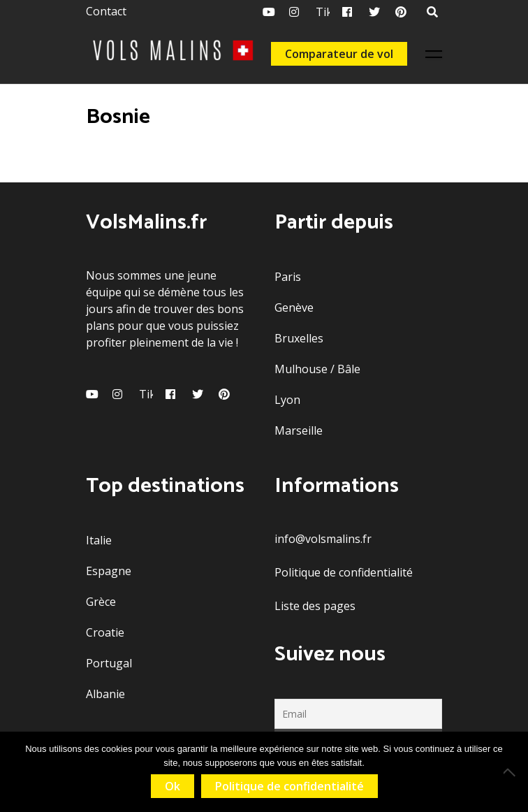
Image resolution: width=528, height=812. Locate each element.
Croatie (105, 632)
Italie (99, 540)
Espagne (109, 571)
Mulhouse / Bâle (317, 369)
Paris (288, 277)
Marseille (299, 430)
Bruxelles (299, 338)
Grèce (101, 602)
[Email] (358, 714)
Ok (173, 786)
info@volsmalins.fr (323, 539)
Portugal (109, 663)
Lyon (287, 400)
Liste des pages (315, 606)
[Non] (511, 772)
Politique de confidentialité (344, 572)
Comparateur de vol (339, 54)
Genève (294, 307)
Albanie (105, 694)
